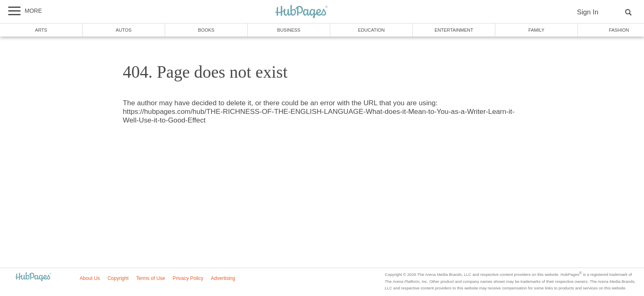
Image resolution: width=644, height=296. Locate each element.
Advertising (223, 278)
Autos (124, 30)
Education (371, 30)
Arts (41, 30)
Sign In (588, 12)
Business (289, 30)
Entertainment (454, 30)
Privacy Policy (188, 278)
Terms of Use (151, 278)
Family (537, 30)
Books (206, 30)
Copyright (118, 278)
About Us (90, 278)
